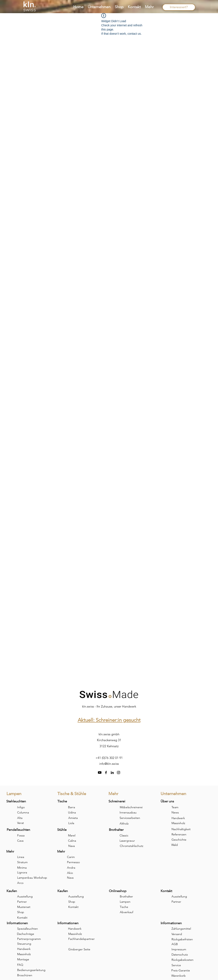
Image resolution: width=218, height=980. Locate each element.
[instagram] (119, 773)
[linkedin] (112, 773)
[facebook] (106, 773)
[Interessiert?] (179, 7)
